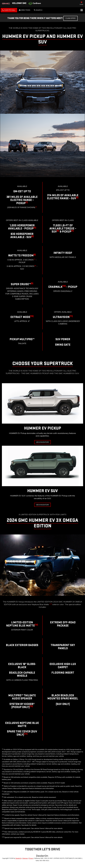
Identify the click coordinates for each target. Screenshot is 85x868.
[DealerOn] (42, 856)
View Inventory (42, 442)
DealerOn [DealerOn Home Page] (18, 858)
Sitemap (25, 858)
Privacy (31, 858)
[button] (9, 10)
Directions (25, 10)
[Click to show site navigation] (82, 10)
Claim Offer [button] (70, 18)
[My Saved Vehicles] (81, 4)
